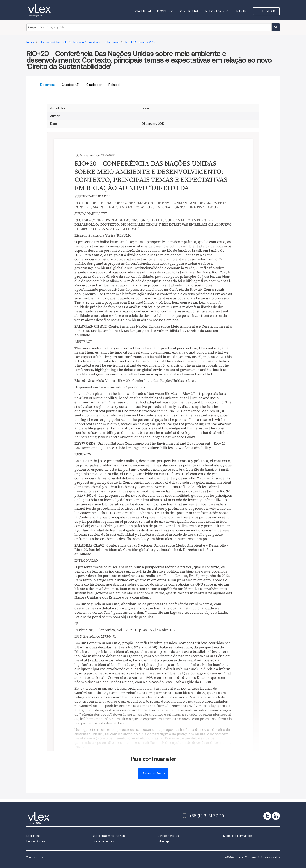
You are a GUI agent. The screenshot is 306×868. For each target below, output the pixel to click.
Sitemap (163, 841)
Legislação (33, 836)
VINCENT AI (143, 11)
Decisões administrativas (108, 836)
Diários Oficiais (36, 841)
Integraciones (216, 11)
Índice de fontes (103, 841)
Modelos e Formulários (238, 836)
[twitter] (267, 816)
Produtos (165, 11)
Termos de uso (35, 857)
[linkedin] (276, 816)
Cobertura (189, 11)
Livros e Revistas (168, 836)
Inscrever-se (266, 11)
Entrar (241, 11)
